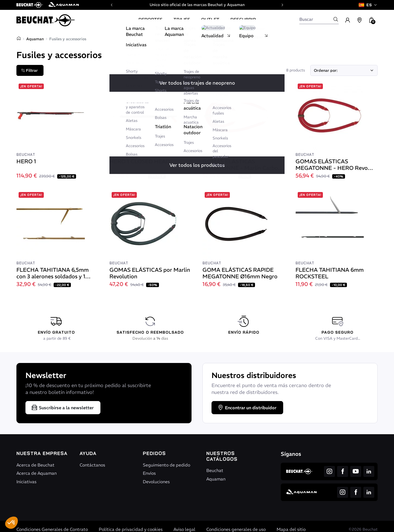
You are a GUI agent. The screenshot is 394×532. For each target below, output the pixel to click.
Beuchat (215, 470)
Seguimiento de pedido (166, 465)
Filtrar (29, 70)
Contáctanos (92, 465)
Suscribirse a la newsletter (62, 408)
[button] (11, 523)
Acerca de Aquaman (37, 473)
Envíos (149, 473)
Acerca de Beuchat (35, 465)
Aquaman (35, 39)
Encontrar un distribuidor (247, 408)
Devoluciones (156, 482)
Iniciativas (26, 482)
